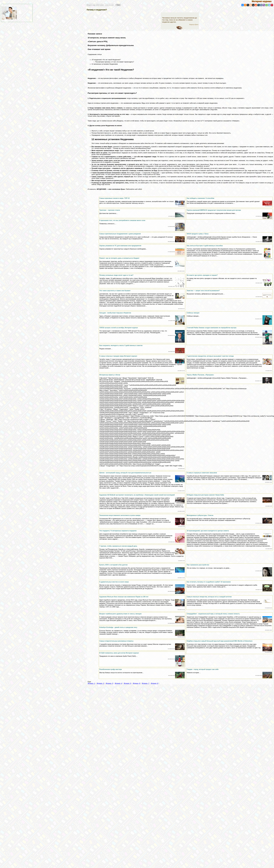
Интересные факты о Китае (110, 375)
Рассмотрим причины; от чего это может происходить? (115, 62)
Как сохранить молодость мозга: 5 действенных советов (121, 345)
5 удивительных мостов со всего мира (114, 582)
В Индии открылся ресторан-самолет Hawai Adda (205, 495)
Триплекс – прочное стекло (110, 210)
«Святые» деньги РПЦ (97, 41)
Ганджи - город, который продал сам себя (203, 669)
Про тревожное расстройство (198, 565)
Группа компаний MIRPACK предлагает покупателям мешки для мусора (214, 210)
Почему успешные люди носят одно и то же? (116, 275)
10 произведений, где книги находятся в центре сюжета (208, 531)
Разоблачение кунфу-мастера (111, 669)
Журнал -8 (155, 683)
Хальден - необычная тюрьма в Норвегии (115, 313)
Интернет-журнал (263, 1)
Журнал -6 (136, 683)
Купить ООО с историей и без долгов (113, 565)
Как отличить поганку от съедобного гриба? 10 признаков (209, 582)
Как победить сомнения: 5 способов (200, 198)
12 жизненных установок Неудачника (105, 64)
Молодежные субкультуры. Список (200, 515)
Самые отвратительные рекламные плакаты (116, 641)
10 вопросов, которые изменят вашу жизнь (107, 38)
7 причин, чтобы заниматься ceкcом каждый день (118, 546)
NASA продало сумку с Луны (198, 234)
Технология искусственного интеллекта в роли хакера (120, 515)
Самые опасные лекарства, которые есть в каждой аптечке (209, 597)
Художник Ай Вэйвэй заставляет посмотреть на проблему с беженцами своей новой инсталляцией (137, 495)
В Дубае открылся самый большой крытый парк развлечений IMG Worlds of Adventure (220, 641)
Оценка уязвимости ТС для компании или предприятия (120, 246)
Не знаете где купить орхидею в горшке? (202, 275)
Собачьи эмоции (193, 313)
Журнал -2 (100, 683)
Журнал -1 (91, 683)
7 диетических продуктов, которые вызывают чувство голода (210, 356)
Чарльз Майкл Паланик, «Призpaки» (200, 375)
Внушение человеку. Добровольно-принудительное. (111, 45)
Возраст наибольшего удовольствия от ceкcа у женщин (120, 614)
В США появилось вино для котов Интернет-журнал (119, 653)
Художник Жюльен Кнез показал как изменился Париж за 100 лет (124, 597)
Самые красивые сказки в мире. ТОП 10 (114, 198)
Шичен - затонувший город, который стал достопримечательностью (125, 473)
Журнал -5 (127, 683)
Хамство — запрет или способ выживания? (203, 291)
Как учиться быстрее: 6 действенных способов (205, 246)
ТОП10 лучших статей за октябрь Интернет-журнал (119, 328)
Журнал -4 (118, 683)
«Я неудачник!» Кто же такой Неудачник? (106, 60)
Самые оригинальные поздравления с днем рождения (120, 234)
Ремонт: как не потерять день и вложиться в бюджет (119, 258)
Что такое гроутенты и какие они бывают (115, 291)
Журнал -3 (109, 683)
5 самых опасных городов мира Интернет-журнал (118, 356)
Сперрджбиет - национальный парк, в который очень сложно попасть (213, 614)
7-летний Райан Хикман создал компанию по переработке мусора (211, 328)
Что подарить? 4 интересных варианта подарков (118, 531)
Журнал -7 (146, 683)
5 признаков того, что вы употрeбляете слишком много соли (122, 220)
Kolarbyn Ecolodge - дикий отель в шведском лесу (118, 627)
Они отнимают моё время (99, 49)
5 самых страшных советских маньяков (202, 473)
